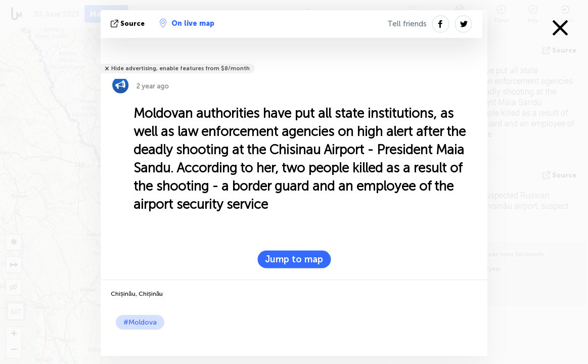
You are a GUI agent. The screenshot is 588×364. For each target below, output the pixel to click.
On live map (187, 23)
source (129, 24)
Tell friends (407, 24)
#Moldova (140, 322)
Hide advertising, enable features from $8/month (180, 69)
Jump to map (294, 259)
